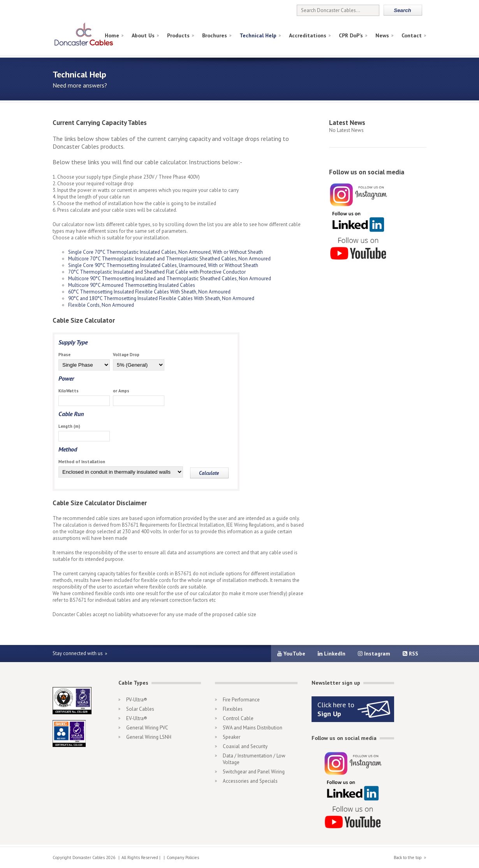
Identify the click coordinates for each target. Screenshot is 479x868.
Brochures (215, 35)
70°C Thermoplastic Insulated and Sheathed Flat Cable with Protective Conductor (157, 272)
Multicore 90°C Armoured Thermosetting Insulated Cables (132, 285)
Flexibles (233, 709)
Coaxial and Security (245, 746)
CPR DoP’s (351, 35)
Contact (412, 35)
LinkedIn (332, 654)
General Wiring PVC (147, 728)
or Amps (121, 391)
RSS (410, 654)
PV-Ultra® (137, 700)
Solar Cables (140, 709)
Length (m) (69, 426)
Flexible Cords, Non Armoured (101, 305)
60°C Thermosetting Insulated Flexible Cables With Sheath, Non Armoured (149, 292)
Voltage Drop (126, 355)
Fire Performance (241, 700)
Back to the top (408, 857)
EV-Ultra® (137, 718)
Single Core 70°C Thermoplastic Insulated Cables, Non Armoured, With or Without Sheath (166, 252)
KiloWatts (69, 391)
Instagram (374, 654)
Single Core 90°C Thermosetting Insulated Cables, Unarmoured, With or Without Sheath (163, 265)
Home (112, 35)
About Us (143, 35)
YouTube (291, 654)
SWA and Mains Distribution (253, 728)
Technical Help (258, 35)
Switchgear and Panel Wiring (254, 772)
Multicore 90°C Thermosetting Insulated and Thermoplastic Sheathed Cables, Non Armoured (170, 278)
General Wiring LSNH (149, 737)
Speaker (232, 737)
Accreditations (308, 35)
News (382, 35)
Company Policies (183, 857)
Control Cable (238, 718)
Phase (64, 355)
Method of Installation (82, 462)
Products (178, 35)
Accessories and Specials (250, 781)
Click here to (336, 709)
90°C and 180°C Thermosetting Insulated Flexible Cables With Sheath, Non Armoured (161, 298)
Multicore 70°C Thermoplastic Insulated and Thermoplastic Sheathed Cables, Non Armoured (169, 259)
